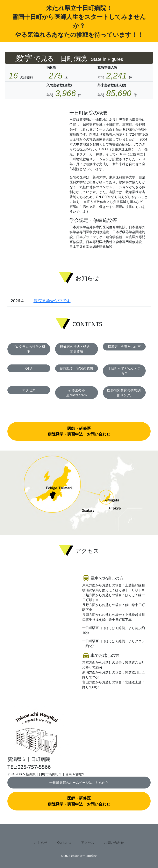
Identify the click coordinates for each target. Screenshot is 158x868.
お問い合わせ (114, 843)
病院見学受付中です (52, 301)
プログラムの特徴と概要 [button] (29, 349)
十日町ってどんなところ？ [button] (124, 371)
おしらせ (41, 843)
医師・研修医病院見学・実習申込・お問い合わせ (79, 431)
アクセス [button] (29, 390)
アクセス (88, 843)
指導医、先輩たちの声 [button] (124, 347)
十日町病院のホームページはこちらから (79, 783)
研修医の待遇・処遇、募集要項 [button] (77, 349)
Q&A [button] (29, 368)
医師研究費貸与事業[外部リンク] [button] (124, 393)
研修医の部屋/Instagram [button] (77, 393)
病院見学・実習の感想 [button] (77, 368)
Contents (64, 843)
